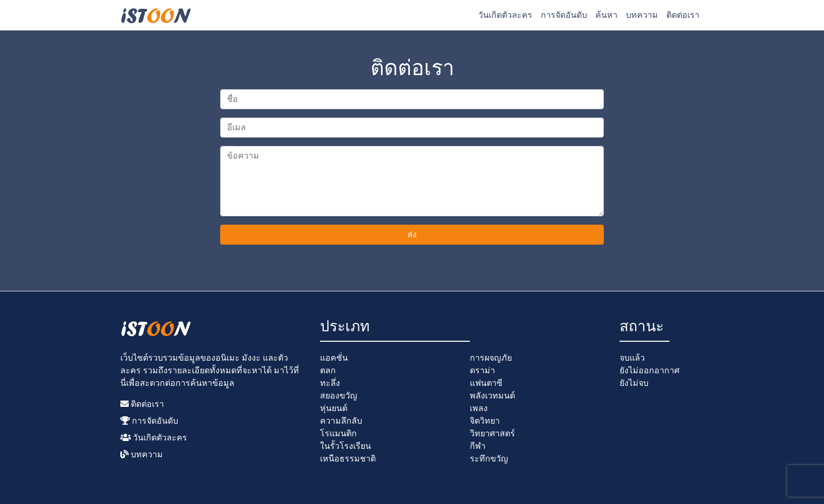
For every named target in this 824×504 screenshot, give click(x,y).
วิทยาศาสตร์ (492, 433)
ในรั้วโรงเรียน (346, 446)
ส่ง (412, 234)
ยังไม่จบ (634, 383)
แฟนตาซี (486, 383)
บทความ (642, 15)
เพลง (479, 408)
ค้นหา (606, 15)
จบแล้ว (632, 358)
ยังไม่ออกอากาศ (650, 370)
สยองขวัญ (339, 396)
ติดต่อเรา (683, 15)
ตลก (328, 370)
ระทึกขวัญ (489, 459)
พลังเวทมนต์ (492, 396)
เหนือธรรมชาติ (348, 459)
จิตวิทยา (485, 421)
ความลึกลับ (341, 421)
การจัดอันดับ (564, 15)
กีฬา (478, 446)
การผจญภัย (491, 358)
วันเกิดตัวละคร (505, 15)
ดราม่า (482, 370)
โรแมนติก (338, 433)
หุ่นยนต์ (334, 408)
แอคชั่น (334, 358)
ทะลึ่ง (330, 383)
